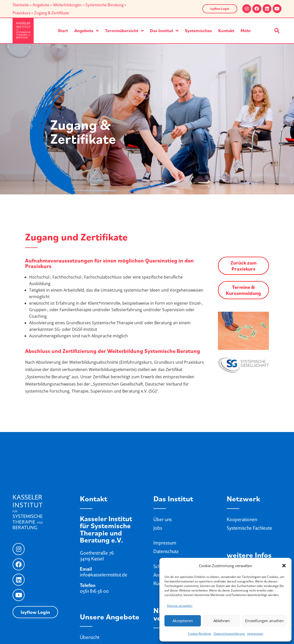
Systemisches (198, 31)
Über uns (163, 519)
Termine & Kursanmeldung (243, 290)
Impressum (255, 634)
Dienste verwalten (180, 606)
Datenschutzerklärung (229, 634)
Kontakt (226, 31)
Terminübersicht (124, 31)
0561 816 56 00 (94, 591)
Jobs (158, 528)
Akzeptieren (183, 621)
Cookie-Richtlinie (200, 634)
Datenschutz (166, 551)
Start (63, 31)
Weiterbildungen (67, 5)
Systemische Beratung (104, 5)
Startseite (21, 5)
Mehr (246, 31)
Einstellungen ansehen (264, 621)
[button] (284, 566)
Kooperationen (242, 519)
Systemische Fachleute (249, 528)
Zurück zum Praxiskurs (244, 266)
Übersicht (90, 637)
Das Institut (164, 31)
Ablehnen (222, 621)
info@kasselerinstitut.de (104, 575)
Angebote (41, 5)
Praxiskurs (21, 13)
